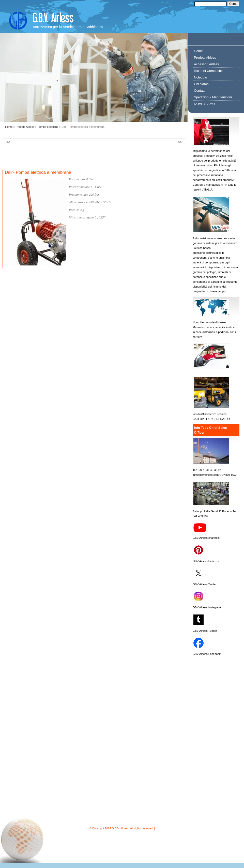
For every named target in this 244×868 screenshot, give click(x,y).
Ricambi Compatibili (209, 71)
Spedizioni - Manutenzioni (213, 97)
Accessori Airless (206, 64)
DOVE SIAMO (204, 104)
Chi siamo (201, 84)
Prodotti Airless (25, 127)
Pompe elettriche (48, 127)
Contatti (200, 91)
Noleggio (200, 77)
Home (9, 127)
